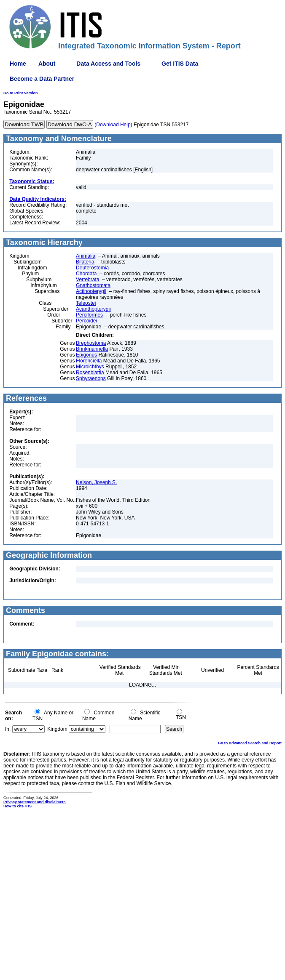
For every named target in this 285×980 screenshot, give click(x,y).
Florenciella (89, 361)
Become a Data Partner (42, 79)
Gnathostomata (93, 285)
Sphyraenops (91, 378)
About (47, 64)
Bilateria (85, 262)
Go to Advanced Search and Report (250, 743)
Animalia (86, 256)
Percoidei (86, 321)
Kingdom (57, 729)
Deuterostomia (92, 268)
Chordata (86, 274)
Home (18, 64)
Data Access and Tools (108, 64)
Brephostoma (91, 343)
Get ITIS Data (180, 64)
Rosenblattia (90, 373)
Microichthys (90, 367)
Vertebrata (87, 280)
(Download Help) (113, 125)
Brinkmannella (92, 349)
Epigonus (86, 355)
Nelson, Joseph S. (96, 482)
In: (8, 729)
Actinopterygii (91, 291)
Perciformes (89, 315)
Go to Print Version (21, 93)
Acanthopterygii (93, 309)
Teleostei (86, 303)
